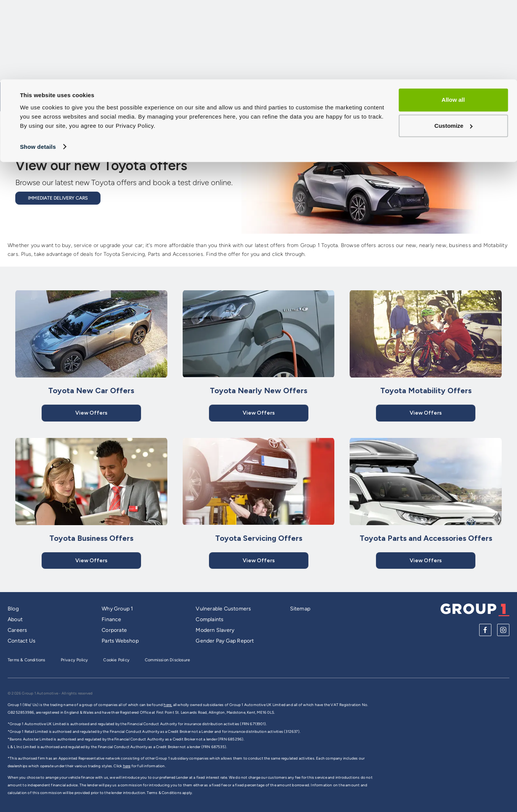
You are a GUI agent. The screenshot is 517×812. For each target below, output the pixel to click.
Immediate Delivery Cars (58, 198)
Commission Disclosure (167, 660)
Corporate (114, 630)
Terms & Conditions (27, 660)
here (127, 766)
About (15, 619)
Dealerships (489, 120)
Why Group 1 (117, 609)
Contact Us (22, 641)
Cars (209, 120)
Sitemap (300, 609)
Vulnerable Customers (223, 609)
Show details (38, 67)
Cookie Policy (116, 660)
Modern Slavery (215, 630)
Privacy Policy (75, 660)
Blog (13, 609)
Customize (454, 46)
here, (168, 705)
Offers (445, 120)
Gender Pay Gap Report (225, 641)
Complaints (210, 619)
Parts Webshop (120, 641)
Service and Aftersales (387, 120)
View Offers (91, 413)
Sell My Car (289, 120)
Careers (17, 630)
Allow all (453, 20)
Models (245, 120)
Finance (111, 619)
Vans (331, 120)
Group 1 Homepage (42, 119)
